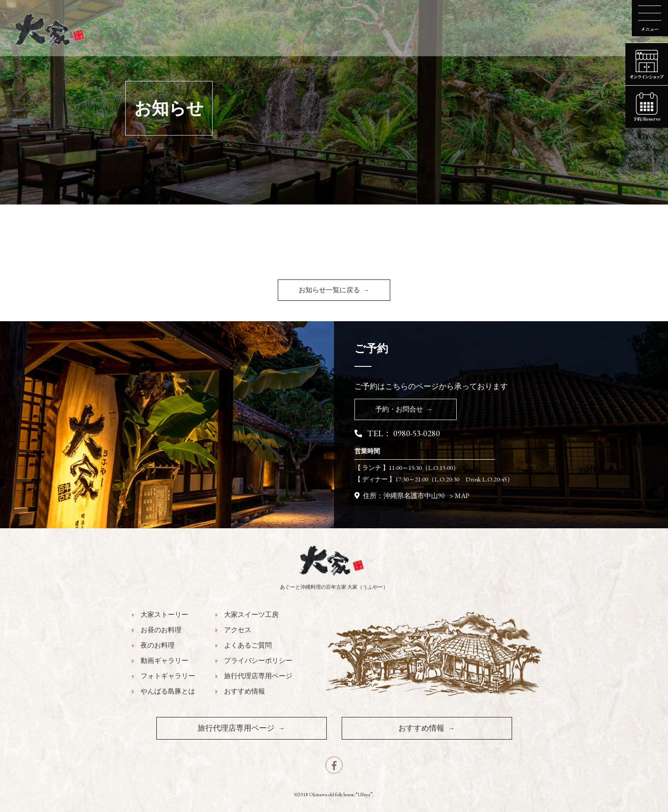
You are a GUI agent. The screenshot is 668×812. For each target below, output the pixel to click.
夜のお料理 (158, 645)
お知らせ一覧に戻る (329, 290)
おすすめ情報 (245, 691)
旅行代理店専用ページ (258, 676)
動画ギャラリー (164, 661)
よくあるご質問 (248, 645)
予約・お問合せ (399, 409)
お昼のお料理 (161, 630)
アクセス (238, 630)
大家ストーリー (164, 615)
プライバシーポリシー (258, 661)
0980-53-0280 (417, 433)
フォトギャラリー (168, 676)
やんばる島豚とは (168, 691)
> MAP (459, 496)
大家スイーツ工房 (251, 615)
